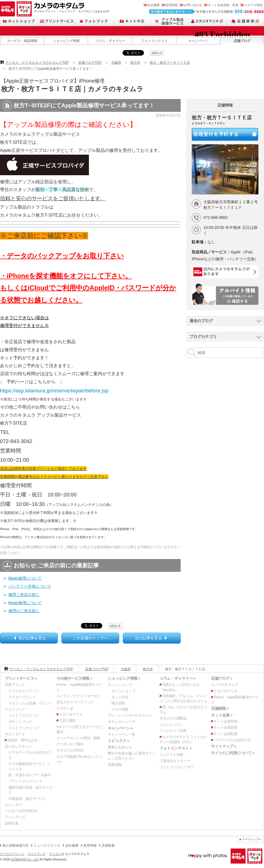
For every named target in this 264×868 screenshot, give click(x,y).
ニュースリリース (47, 845)
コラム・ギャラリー (110, 41)
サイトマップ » (223, 746)
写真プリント (15, 685)
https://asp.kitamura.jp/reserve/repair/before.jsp (54, 391)
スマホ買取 (120, 709)
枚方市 (135, 63)
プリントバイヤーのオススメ (130, 715)
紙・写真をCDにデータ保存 (29, 775)
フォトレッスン (171, 725)
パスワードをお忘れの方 (232, 740)
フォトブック (94, 21)
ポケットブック (20, 722)
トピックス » (118, 741)
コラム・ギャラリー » (177, 678)
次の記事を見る (148, 638)
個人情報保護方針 (16, 845)
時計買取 (118, 703)
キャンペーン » (120, 728)
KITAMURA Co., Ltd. (25, 859)
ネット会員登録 (225, 721)
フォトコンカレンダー (176, 767)
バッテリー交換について (30, 586)
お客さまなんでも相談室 (207, 12)
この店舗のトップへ (90, 638)
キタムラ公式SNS (70, 750)
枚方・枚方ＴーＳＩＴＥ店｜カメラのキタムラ (72, 89)
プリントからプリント (25, 781)
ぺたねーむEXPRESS (21, 811)
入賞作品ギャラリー (175, 761)
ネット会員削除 (225, 734)
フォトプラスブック (24, 715)
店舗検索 (245, 21)
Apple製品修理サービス (170, 21)
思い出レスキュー (18, 746)
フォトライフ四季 (173, 731)
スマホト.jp (65, 708)
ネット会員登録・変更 (223, 5)
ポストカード (15, 734)
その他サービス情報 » (74, 678)
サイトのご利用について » (233, 753)
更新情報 (115, 765)
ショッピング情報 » (124, 678)
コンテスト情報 (171, 755)
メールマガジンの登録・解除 (79, 738)
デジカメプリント (12, 854)
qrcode (157, 53)
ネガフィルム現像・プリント (30, 703)
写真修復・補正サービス (27, 799)
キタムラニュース (121, 722)
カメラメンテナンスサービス (79, 696)
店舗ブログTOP (90, 63)
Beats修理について (25, 578)
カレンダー (13, 805)
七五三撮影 (67, 720)
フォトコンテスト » (176, 748)
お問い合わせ (193, 5)
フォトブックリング (24, 728)
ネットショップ (19, 21)
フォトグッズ (15, 817)
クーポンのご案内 (70, 744)
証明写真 (12, 823)
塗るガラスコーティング (75, 702)
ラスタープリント (22, 697)
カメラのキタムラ (8, 9)
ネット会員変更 (225, 727)
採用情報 (172, 5)
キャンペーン (198, 41)
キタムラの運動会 (173, 718)
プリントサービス (57, 21)
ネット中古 (132, 21)
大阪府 (116, 63)
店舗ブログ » (221, 678)
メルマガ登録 (253, 5)
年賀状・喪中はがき (23, 740)
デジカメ (55, 854)
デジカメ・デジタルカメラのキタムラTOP (37, 63)
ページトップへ (252, 839)
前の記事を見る (32, 638)
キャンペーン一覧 (121, 734)
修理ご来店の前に (24, 595)
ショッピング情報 (66, 41)
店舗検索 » (220, 708)
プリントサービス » (21, 678)
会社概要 (154, 5)
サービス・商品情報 (22, 41)
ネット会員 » (221, 715)
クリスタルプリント (24, 691)
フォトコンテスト (155, 41)
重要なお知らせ (120, 747)
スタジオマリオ (24, 9)
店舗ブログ (242, 41)
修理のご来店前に (24, 611)
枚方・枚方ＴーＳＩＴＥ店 (170, 63)
